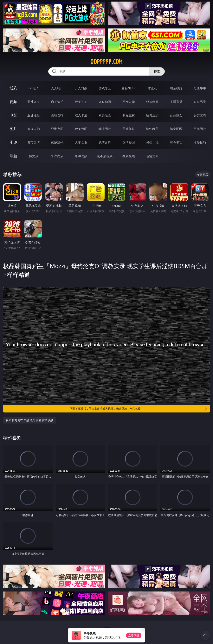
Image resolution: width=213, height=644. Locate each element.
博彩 (13, 88)
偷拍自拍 (57, 115)
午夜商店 (57, 156)
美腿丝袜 (129, 129)
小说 (13, 142)
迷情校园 (129, 142)
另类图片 (200, 129)
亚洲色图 (57, 129)
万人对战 (81, 88)
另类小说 (152, 142)
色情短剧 (152, 156)
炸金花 (152, 88)
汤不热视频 (105, 156)
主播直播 (176, 102)
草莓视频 (81, 156)
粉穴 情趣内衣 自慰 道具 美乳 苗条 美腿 (30, 420)
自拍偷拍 (57, 102)
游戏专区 (105, 88)
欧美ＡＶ (81, 102)
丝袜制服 (152, 102)
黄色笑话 (176, 142)
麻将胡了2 (129, 88)
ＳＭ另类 (200, 102)
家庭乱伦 (57, 142)
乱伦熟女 (176, 115)
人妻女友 (81, 142)
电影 (13, 115)
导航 (13, 156)
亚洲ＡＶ (34, 102)
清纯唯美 (152, 129)
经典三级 (152, 115)
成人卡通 (81, 115)
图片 (13, 129)
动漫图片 (105, 129)
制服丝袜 (129, 115)
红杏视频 (129, 156)
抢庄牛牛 (200, 88)
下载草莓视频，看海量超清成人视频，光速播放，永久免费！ (139, 409)
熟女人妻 (129, 102)
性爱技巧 (200, 142)
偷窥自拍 (34, 129)
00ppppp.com (106, 62)
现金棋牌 (176, 88)
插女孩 (34, 156)
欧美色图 (81, 129)
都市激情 (34, 142)
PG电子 (33, 88)
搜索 (157, 71)
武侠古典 (105, 142)
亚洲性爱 (34, 115)
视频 (13, 102)
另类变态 (200, 115)
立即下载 (134, 635)
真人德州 (57, 88)
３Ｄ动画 (105, 102)
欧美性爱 (105, 115)
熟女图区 (176, 129)
